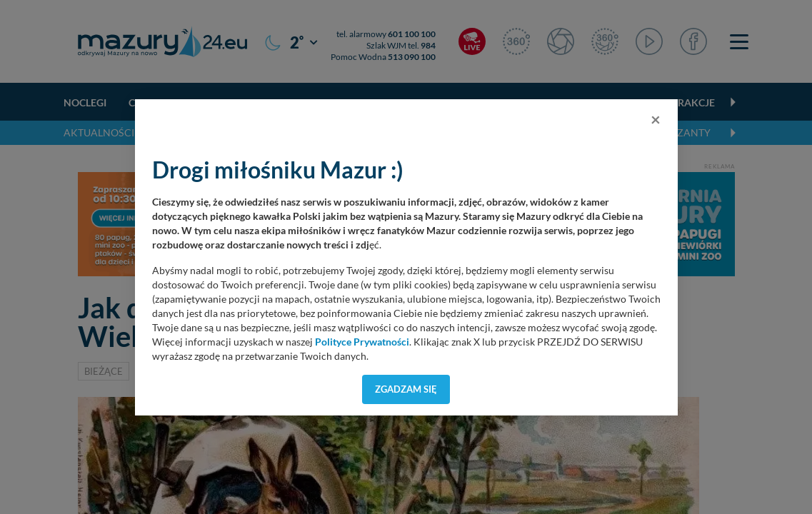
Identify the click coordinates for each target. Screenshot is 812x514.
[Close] (656, 119)
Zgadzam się (406, 389)
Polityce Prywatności (362, 342)
